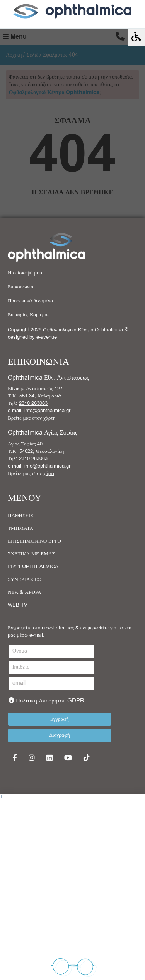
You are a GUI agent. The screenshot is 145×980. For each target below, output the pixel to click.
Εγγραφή (60, 719)
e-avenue (47, 337)
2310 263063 (33, 403)
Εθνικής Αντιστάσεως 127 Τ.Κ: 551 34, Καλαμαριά (35, 392)
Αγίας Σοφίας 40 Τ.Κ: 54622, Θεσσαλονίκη (36, 448)
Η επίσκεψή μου (25, 273)
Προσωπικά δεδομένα (30, 301)
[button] (72, 797)
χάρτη (49, 418)
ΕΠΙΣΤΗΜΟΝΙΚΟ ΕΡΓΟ (34, 541)
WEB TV (18, 605)
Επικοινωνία (20, 287)
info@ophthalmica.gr (47, 411)
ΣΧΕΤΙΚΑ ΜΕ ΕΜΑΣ (31, 554)
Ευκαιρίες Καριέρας (29, 315)
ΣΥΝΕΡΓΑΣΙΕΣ (24, 579)
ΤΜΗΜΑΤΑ (20, 528)
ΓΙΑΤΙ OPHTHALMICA (33, 567)
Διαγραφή (59, 735)
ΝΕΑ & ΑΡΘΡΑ (25, 592)
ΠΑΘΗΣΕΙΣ (20, 516)
